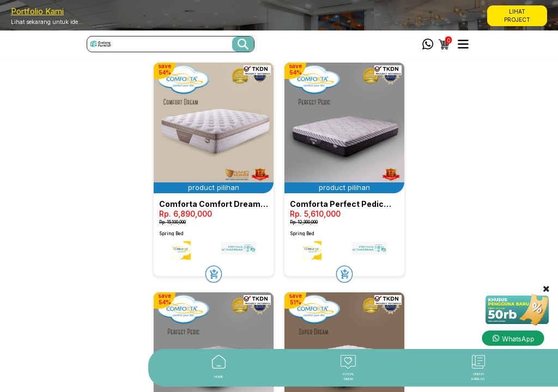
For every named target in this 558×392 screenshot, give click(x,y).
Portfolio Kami (37, 11)
